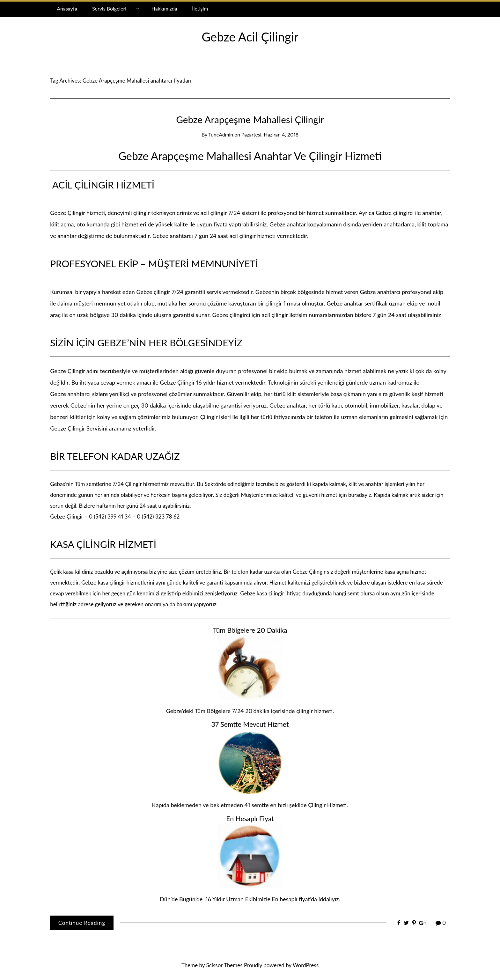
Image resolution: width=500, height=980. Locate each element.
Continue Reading (82, 923)
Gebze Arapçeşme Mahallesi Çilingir (250, 119)
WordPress (306, 965)
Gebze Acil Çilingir (250, 37)
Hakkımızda (164, 8)
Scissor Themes (224, 965)
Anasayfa (67, 8)
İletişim (200, 8)
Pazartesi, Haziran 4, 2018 (270, 134)
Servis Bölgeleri (109, 8)
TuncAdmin (221, 134)
